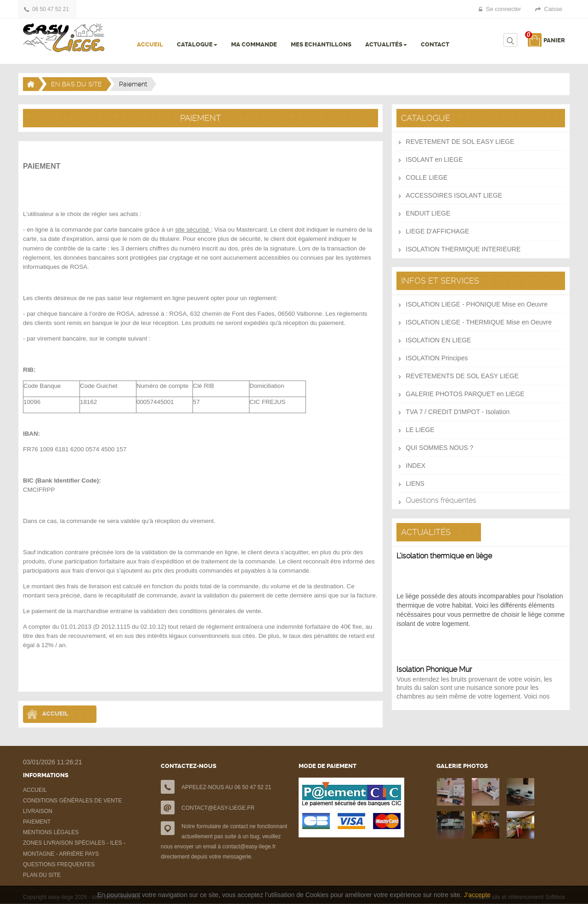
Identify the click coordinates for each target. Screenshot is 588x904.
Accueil (55, 714)
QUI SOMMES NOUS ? (439, 448)
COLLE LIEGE (427, 177)
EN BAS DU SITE (76, 84)
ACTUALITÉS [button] (386, 44)
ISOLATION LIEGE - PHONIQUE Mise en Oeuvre (477, 304)
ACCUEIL (150, 44)
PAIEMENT (37, 822)
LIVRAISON (38, 811)
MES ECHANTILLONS (321, 44)
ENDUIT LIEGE (428, 213)
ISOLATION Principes (437, 358)
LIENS (415, 483)
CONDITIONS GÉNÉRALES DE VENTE (72, 801)
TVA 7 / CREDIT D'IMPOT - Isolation (458, 412)
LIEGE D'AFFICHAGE (437, 231)
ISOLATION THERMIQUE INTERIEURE (463, 249)
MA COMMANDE (254, 44)
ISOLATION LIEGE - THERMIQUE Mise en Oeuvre (479, 322)
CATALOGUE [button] (197, 44)
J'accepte (477, 895)
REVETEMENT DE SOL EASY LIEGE (460, 142)
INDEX (416, 466)
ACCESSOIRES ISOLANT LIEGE (454, 195)
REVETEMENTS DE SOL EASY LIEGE (462, 376)
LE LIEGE (420, 430)
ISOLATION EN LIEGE (438, 340)
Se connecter (504, 9)
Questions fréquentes (441, 500)
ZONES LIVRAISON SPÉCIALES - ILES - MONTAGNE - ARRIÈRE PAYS (74, 848)
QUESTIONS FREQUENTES (59, 864)
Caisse (553, 9)
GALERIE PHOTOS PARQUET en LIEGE (465, 394)
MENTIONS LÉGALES (51, 832)
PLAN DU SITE (42, 875)
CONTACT (435, 44)
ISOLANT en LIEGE (434, 159)
